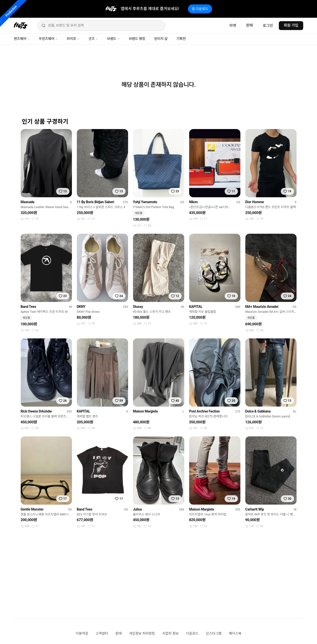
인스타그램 (214, 633)
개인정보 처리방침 (142, 633)
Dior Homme (255, 202)
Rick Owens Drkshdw (36, 411)
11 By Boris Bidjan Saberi (96, 202)
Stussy (138, 307)
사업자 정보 (171, 633)
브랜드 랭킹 (137, 39)
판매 (250, 25)
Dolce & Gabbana (258, 411)
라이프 (73, 39)
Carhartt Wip (255, 509)
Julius (137, 509)
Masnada (28, 202)
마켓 (233, 26)
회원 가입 (291, 25)
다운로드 (192, 633)
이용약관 (82, 633)
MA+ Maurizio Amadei (262, 307)
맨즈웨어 (22, 39)
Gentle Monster (32, 509)
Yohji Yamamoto (145, 202)
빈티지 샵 (161, 39)
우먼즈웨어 (48, 39)
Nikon (193, 202)
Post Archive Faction (204, 411)
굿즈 (93, 39)
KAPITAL (196, 307)
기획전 (181, 39)
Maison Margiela (145, 411)
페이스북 (235, 633)
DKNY (81, 307)
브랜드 (113, 39)
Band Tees (28, 307)
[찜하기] (63, 191)
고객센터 (102, 633)
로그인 (268, 26)
